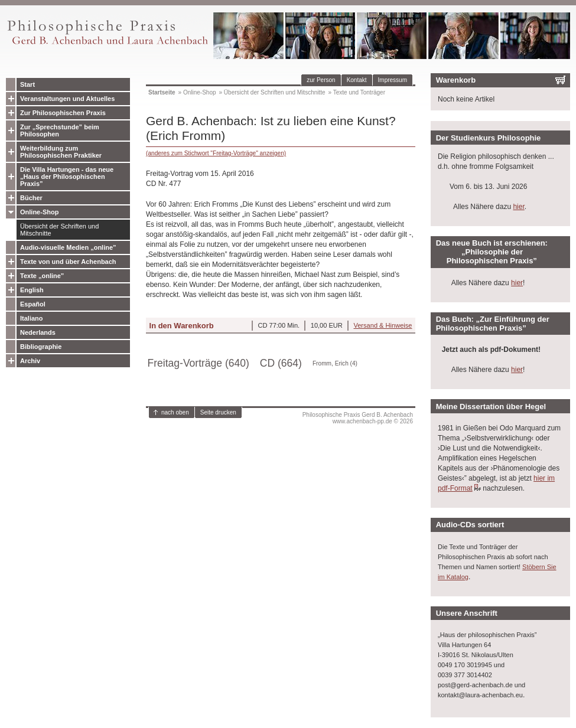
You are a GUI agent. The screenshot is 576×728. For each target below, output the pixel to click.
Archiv (30, 361)
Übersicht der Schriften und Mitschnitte (59, 230)
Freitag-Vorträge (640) (198, 363)
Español (33, 304)
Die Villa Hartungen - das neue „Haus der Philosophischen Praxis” (67, 177)
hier (518, 207)
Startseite (162, 92)
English (32, 290)
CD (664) (281, 363)
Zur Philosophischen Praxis (63, 113)
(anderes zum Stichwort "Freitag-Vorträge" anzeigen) (216, 153)
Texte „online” (42, 276)
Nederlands (38, 332)
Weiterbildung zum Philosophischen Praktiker (61, 152)
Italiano (32, 318)
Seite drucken (218, 412)
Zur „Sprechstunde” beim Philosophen (60, 130)
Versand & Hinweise (383, 325)
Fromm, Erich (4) (335, 363)
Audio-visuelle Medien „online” (68, 247)
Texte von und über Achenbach (68, 262)
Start (27, 84)
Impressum (393, 80)
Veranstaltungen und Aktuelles (67, 99)
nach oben (175, 412)
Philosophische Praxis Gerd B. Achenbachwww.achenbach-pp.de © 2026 (358, 418)
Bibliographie (41, 347)
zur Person (321, 80)
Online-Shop (39, 212)
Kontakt (357, 80)
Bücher (31, 198)
